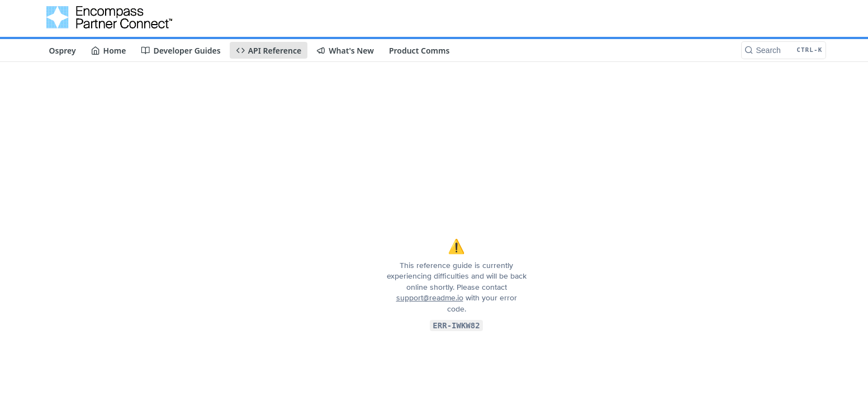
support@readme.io (430, 298)
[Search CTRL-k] (784, 50)
